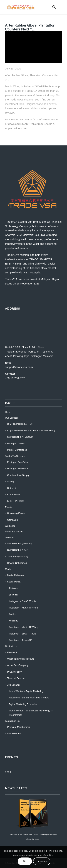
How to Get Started (17, 563)
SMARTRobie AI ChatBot (20, 437)
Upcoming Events (16, 513)
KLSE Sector (14, 495)
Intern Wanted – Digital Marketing (26, 691)
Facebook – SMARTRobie (22, 634)
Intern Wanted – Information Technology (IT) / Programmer (32, 713)
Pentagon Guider (16, 443)
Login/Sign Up (12, 721)
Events (9, 507)
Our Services (12, 418)
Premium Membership (18, 727)
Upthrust (12, 488)
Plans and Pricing (14, 532)
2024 (8, 772)
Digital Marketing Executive (23, 704)
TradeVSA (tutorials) (18, 557)
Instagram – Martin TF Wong (24, 608)
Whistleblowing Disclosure (21, 659)
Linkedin (13, 595)
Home (8, 412)
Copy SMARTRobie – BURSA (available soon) (31, 430)
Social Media (14, 582)
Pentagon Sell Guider (18, 469)
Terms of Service (16, 678)
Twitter (12, 614)
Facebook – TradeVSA (21, 640)
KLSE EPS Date (16, 501)
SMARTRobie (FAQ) (18, 550)
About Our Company (18, 665)
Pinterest (13, 588)
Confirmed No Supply (18, 475)
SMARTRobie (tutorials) (19, 544)
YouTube (13, 621)
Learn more (42, 861)
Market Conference (17, 450)
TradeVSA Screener (15, 456)
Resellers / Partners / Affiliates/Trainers (29, 698)
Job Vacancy (14, 685)
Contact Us (11, 646)
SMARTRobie (14, 734)
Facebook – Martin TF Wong (24, 627)
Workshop (10, 526)
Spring (11, 482)
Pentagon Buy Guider (18, 462)
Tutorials (9, 537)
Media (8, 569)
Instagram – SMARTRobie (23, 601)
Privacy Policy (14, 672)
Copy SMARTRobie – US (20, 424)
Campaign (12, 520)
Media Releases (15, 575)
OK (25, 861)
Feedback (12, 652)
